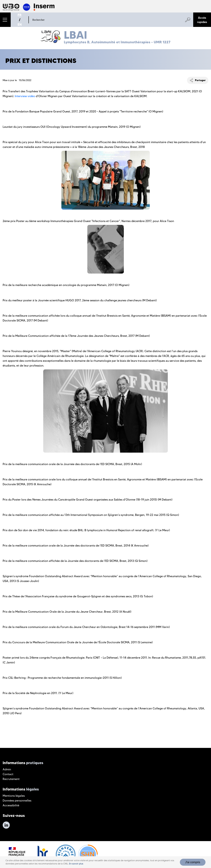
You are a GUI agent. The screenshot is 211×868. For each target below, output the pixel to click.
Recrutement (11, 779)
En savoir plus (76, 864)
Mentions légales (14, 796)
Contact (8, 774)
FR (20, 15)
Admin (7, 769)
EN (20, 25)
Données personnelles (17, 801)
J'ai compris (193, 862)
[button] (5, 20)
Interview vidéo (25, 96)
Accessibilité (11, 805)
